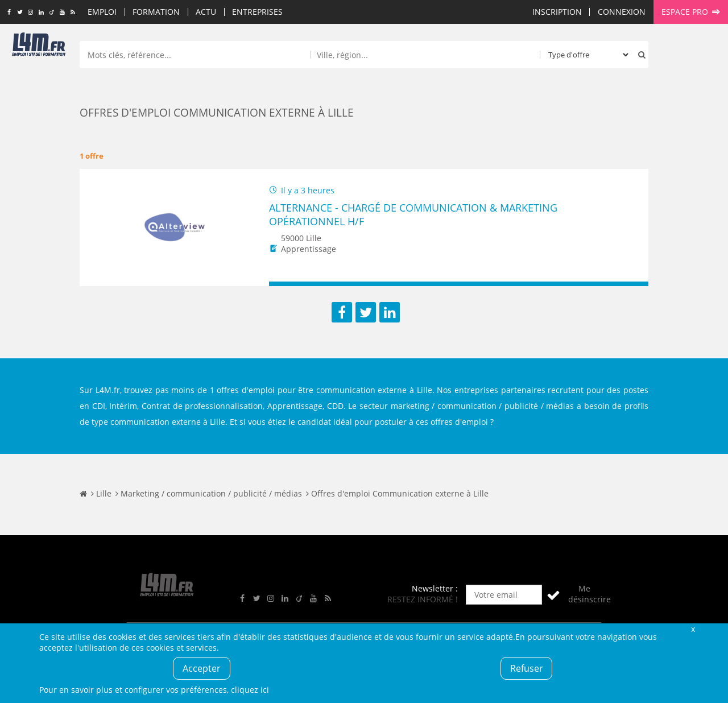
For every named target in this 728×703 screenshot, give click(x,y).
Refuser (527, 668)
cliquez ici (250, 690)
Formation (156, 12)
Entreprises (257, 12)
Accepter (202, 668)
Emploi (102, 12)
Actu (206, 12)
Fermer (693, 629)
